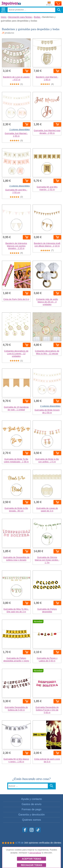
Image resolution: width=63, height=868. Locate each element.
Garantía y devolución (31, 815)
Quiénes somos (32, 820)
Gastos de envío (31, 804)
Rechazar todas (31, 865)
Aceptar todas (31, 859)
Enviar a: (49, 4)
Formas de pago (31, 809)
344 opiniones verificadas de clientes (43, 843)
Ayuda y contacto (31, 799)
